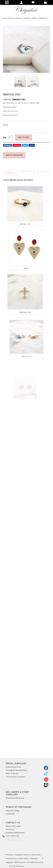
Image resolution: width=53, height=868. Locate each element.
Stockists (10, 830)
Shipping (18, 855)
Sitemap (9, 855)
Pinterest (17, 145)
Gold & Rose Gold (13, 767)
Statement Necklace (15, 798)
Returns (27, 855)
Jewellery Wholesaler (17, 833)
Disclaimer (36, 855)
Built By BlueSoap (16, 866)
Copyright (34, 858)
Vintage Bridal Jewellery (17, 770)
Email (32, 145)
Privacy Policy (11, 858)
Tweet (25, 145)
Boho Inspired (15, 774)
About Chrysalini (13, 826)
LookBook (11, 814)
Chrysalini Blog (12, 811)
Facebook (7, 145)
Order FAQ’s (23, 858)
